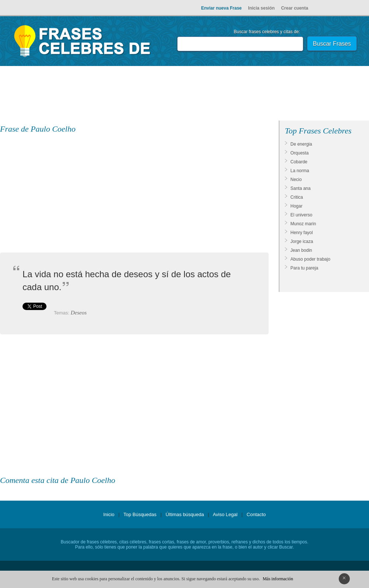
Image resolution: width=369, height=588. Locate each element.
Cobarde (299, 162)
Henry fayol (302, 233)
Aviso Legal (225, 514)
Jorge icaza (302, 241)
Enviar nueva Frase (221, 8)
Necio (296, 180)
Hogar (296, 206)
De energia (301, 144)
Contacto (256, 514)
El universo (301, 215)
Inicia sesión (261, 8)
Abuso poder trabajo (310, 259)
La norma (300, 171)
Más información (278, 579)
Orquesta (299, 153)
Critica (297, 197)
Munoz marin (303, 224)
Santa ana (301, 188)
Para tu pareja (304, 268)
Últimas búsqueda (185, 514)
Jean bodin (301, 250)
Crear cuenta (295, 8)
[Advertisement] (184, 95)
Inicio (109, 514)
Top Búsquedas (140, 514)
